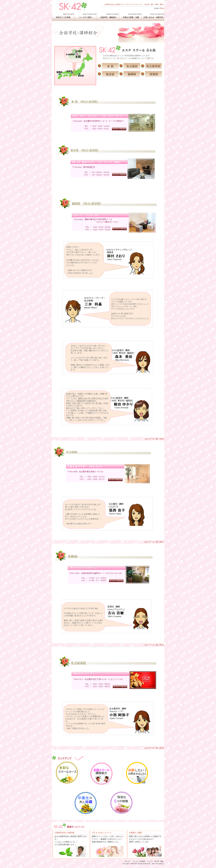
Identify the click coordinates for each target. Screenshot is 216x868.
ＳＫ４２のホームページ (102, 833)
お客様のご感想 (135, 833)
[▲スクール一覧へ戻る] (154, 439)
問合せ (162, 8)
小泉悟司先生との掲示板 (64, 833)
